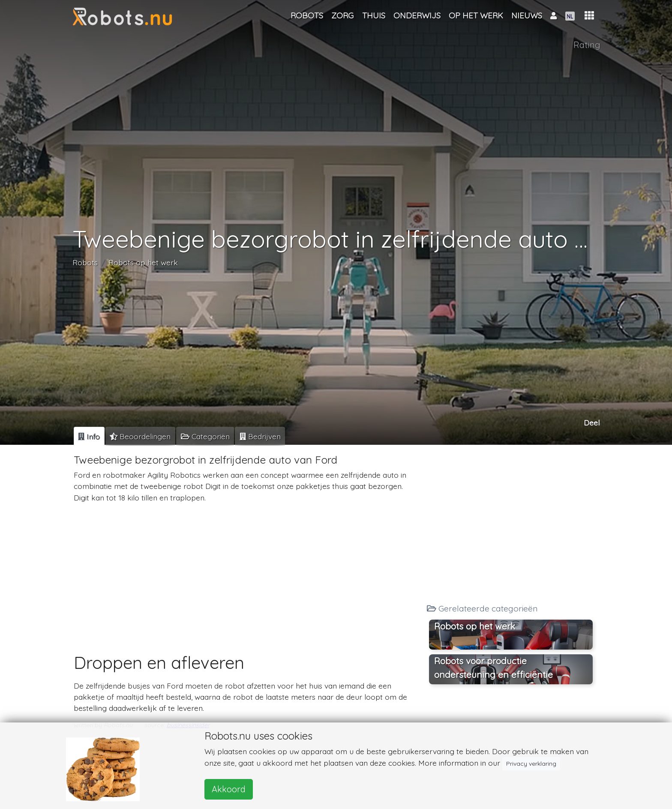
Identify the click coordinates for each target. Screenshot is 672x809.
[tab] (89, 436)
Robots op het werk (143, 262)
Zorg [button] (342, 15)
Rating (587, 45)
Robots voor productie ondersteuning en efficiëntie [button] (493, 668)
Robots (85, 262)
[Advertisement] (247, 570)
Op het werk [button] (476, 15)
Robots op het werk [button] (475, 626)
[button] (589, 16)
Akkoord (229, 789)
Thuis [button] (374, 15)
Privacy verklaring (531, 764)
